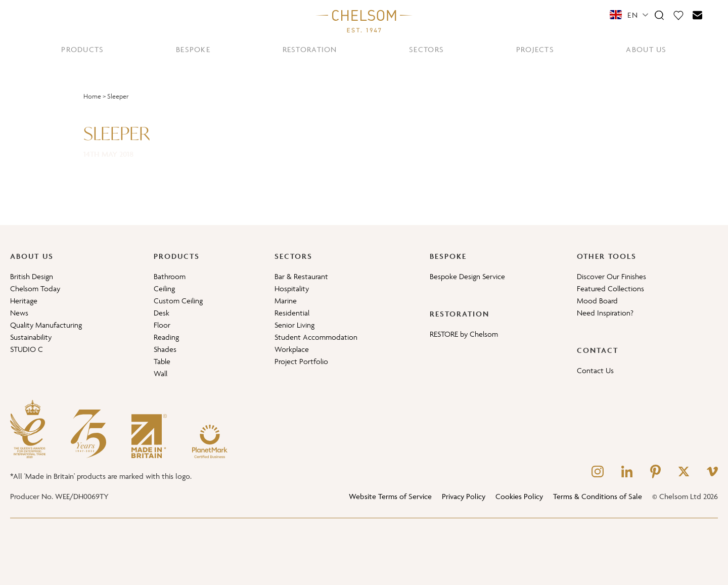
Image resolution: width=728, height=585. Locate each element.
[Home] (364, 21)
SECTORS (426, 49)
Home (92, 96)
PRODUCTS (82, 49)
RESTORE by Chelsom (464, 334)
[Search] (659, 15)
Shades (165, 349)
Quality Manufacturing (46, 325)
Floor (162, 325)
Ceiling (164, 288)
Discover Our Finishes (611, 276)
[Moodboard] (678, 15)
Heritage (24, 301)
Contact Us (595, 370)
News (19, 313)
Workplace (292, 349)
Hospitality (292, 288)
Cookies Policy (519, 496)
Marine (286, 301)
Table (162, 361)
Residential (292, 313)
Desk (162, 313)
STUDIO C (27, 349)
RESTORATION (310, 49)
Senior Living (294, 325)
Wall (161, 373)
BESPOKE (193, 49)
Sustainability (31, 337)
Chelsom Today (35, 288)
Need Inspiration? (605, 313)
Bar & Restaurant (301, 276)
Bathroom (170, 276)
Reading (166, 337)
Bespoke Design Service (467, 276)
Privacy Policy (464, 496)
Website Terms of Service (390, 496)
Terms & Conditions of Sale (598, 496)
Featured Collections (610, 288)
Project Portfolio (301, 361)
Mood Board (597, 301)
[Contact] (698, 15)
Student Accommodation (316, 337)
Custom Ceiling (178, 301)
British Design (32, 276)
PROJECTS (535, 49)
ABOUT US (646, 49)
